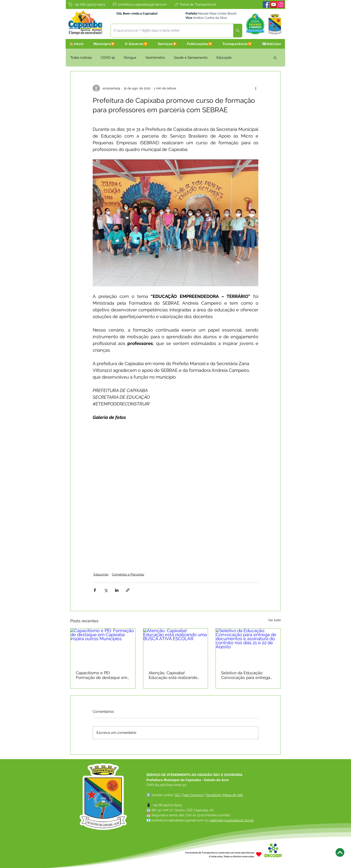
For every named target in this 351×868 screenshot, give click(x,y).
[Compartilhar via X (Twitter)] (106, 590)
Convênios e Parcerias (128, 574)
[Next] (340, 852)
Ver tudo (274, 620)
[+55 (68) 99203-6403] (86, 4)
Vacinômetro (155, 58)
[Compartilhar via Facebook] (95, 590)
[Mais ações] (256, 88)
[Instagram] (281, 4)
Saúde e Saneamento (191, 58)
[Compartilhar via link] (128, 590)
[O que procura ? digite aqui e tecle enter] (169, 31)
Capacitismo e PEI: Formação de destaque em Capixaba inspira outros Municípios (102, 675)
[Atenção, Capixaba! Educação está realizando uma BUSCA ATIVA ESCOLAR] (176, 647)
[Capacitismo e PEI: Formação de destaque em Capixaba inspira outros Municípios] (103, 647)
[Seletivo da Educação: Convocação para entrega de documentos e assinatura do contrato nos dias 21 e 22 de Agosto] (248, 647)
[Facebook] (266, 4)
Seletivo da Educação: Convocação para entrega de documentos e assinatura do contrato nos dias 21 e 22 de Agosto (246, 675)
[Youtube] (274, 4)
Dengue (130, 58)
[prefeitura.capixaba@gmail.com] (139, 4)
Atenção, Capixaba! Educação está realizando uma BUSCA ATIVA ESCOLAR (173, 675)
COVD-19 (108, 58)
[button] (104, 44)
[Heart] (259, 854)
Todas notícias (81, 58)
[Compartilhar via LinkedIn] (117, 590)
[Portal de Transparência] (195, 4)
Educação (224, 58)
